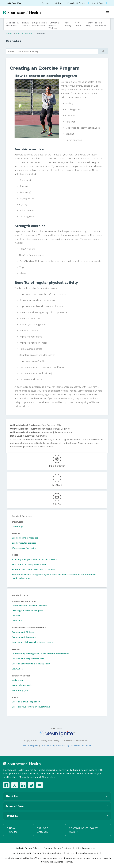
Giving (58, 3)
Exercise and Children (23, 632)
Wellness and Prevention (24, 548)
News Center (78, 24)
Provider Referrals (76, 3)
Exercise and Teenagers (24, 637)
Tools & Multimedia (100, 24)
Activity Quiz (18, 680)
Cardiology (17, 526)
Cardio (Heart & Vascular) (25, 538)
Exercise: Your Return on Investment (31, 707)
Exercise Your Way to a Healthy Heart (31, 664)
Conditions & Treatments (12, 24)
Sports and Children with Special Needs (32, 642)
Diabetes (40, 34)
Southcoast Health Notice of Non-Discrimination (38, 853)
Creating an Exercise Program (27, 611)
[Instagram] (31, 785)
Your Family (68, 24)
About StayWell (31, 745)
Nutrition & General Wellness (54, 25)
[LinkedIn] (23, 785)
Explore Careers (42, 830)
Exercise (16, 616)
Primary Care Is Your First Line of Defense (33, 569)
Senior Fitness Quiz (22, 685)
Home (9, 34)
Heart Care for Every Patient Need (29, 564)
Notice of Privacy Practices (57, 848)
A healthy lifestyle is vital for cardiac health (34, 559)
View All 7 (17, 621)
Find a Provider (13, 830)
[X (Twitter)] (15, 785)
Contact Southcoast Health (83, 830)
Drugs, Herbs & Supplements (39, 24)
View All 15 (17, 669)
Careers (45, 3)
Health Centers (26, 24)
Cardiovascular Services (24, 543)
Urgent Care (97, 3)
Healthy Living (89, 24)
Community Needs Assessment (83, 853)
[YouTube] (39, 785)
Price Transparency (86, 848)
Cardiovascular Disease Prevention (30, 605)
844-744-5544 (14, 3)
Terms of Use (47, 745)
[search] (52, 52)
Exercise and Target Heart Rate (28, 659)
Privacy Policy (62, 745)
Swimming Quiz (20, 690)
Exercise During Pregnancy (26, 702)
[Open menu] (108, 12)
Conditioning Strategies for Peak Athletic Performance (40, 654)
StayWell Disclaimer (81, 745)
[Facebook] (6, 785)
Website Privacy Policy (27, 848)
